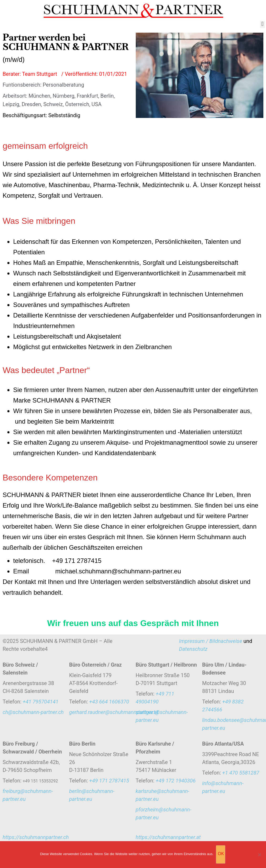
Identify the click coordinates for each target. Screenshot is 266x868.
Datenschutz (193, 649)
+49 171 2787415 (109, 781)
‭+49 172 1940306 (176, 781)
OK (221, 854)
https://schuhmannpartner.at (168, 837)
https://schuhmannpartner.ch (36, 837)
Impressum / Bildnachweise (210, 641)
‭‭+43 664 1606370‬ (109, 702)
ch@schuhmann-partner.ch (33, 712)
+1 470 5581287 (241, 773)
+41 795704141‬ (41, 702)
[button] (262, 24)
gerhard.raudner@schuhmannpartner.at (114, 712)
